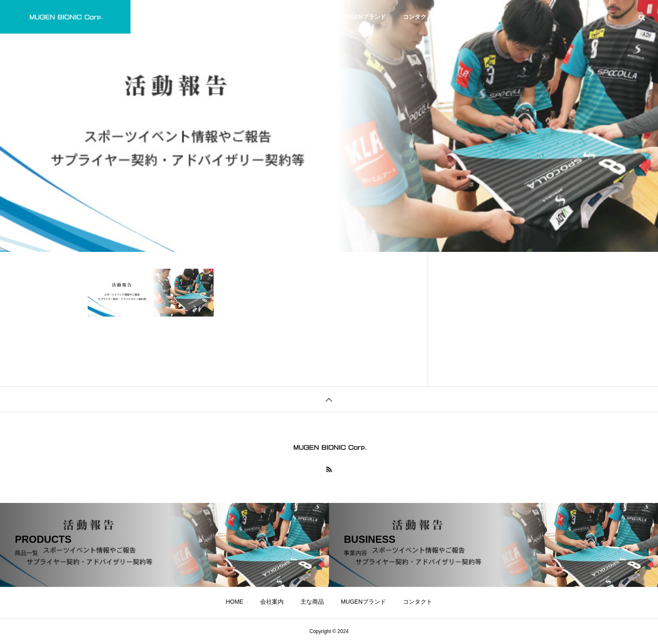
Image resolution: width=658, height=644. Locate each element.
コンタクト (418, 17)
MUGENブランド (363, 17)
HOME (235, 17)
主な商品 (312, 17)
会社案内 (272, 17)
